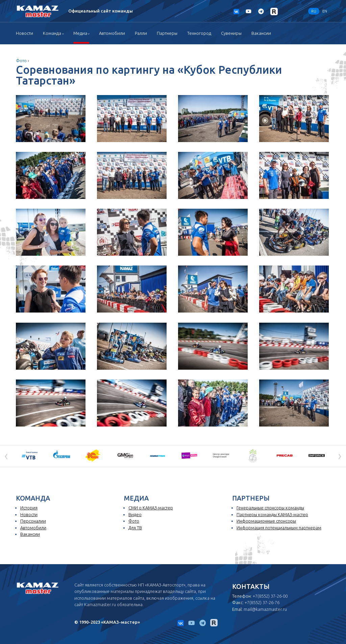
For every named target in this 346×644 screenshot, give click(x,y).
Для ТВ (135, 528)
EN (325, 11)
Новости (24, 33)
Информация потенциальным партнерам (279, 528)
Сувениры (231, 33)
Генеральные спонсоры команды (270, 508)
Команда (52, 33)
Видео (135, 514)
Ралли (141, 33)
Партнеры (167, 33)
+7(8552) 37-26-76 (262, 602)
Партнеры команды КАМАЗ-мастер (272, 514)
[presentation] (6, 456)
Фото (21, 61)
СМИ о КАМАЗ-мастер (151, 508)
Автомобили (112, 33)
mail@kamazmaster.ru (265, 609)
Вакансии (261, 33)
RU (314, 11)
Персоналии (33, 521)
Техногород (199, 33)
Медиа (80, 33)
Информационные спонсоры (266, 521)
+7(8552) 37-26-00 (270, 596)
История (29, 508)
